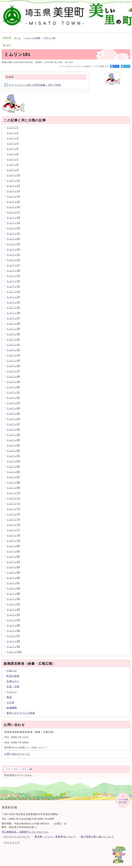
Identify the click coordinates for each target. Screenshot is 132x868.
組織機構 (12, 704)
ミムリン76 (13, 521)
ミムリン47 (13, 368)
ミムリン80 (13, 542)
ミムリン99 (13, 643)
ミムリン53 (13, 399)
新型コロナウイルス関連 (21, 710)
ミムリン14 (13, 193)
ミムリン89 (13, 590)
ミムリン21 (13, 230)
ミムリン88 (13, 585)
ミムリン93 (13, 611)
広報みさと (13, 678)
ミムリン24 (13, 246)
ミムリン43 (13, 346)
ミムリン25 (13, 251)
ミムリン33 (13, 293)
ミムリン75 (13, 516)
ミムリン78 (13, 532)
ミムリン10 (13, 172)
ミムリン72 (13, 500)
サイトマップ (12, 839)
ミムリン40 (13, 331)
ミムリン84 (13, 564)
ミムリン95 (13, 622)
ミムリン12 (13, 182)
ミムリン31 (13, 283)
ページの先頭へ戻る (123, 797)
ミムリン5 (13, 145)
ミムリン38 (13, 320)
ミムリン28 (13, 267)
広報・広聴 (13, 683)
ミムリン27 (13, 262)
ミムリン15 (13, 198)
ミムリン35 (13, 304)
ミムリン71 (13, 495)
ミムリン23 (13, 240)
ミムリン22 (13, 235)
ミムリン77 (13, 526)
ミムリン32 (13, 288)
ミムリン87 (13, 579)
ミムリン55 (13, 410)
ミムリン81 (13, 548)
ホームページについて (17, 833)
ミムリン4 (13, 140)
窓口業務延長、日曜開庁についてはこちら (25, 828)
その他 (10, 699)
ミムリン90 (13, 595)
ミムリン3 (13, 135)
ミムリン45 (13, 357)
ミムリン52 (13, 394)
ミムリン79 (13, 537)
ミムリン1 (13, 124)
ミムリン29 (13, 272)
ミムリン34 (13, 299)
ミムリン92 (13, 606)
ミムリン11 (13, 177)
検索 (62, 8)
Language (123, 8)
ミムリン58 (13, 426)
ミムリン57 (13, 421)
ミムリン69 (13, 484)
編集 (31, 766)
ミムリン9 (13, 166)
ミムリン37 (13, 315)
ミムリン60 (13, 436)
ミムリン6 (13, 150)
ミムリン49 (13, 378)
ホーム (18, 35)
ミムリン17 (13, 209)
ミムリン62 (13, 447)
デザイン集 (50, 35)
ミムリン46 (13, 362)
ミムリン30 (13, 278)
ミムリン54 (13, 405)
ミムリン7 (13, 156)
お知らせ (12, 667)
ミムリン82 (13, 553)
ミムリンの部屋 (32, 35)
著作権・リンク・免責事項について (55, 833)
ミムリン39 (13, 325)
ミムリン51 (13, 389)
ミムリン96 (13, 627)
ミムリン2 (13, 129)
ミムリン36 (13, 309)
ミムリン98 (13, 638)
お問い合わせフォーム (17, 751)
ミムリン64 (13, 458)
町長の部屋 (13, 673)
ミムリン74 (13, 511)
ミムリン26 (13, 256)
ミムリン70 (13, 489)
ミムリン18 (13, 214)
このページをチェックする (16, 766)
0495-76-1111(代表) (20, 816)
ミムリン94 (13, 617)
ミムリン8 (13, 161)
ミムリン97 (13, 632)
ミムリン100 (14, 648)
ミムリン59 (13, 431)
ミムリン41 (13, 336)
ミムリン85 (13, 569)
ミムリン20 (13, 225)
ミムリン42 (13, 341)
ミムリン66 (13, 468)
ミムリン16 (13, 203)
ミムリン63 (13, 452)
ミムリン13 (13, 188)
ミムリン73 (13, 505)
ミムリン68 (13, 479)
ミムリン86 (13, 574)
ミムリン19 (13, 219)
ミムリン (12, 688)
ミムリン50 (13, 383)
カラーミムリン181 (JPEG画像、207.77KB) (33, 81)
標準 (85, 8)
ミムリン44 (13, 352)
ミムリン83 (13, 558)
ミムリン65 (13, 463)
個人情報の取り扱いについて (97, 833)
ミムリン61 (13, 442)
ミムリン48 (13, 373)
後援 (9, 694)
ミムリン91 (13, 601)
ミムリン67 (13, 474)
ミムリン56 (13, 415)
